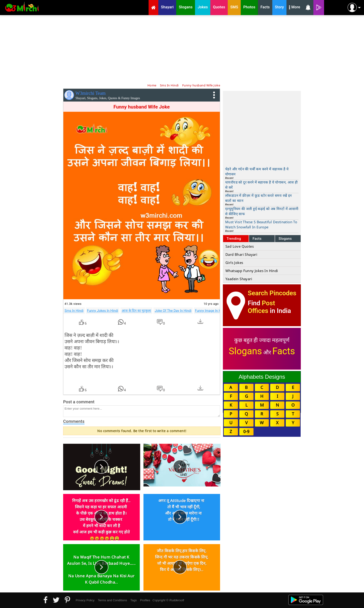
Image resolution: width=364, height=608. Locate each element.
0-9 (246, 431)
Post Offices (261, 307)
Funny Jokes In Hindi (103, 311)
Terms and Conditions (112, 600)
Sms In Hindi (74, 311)
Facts (257, 239)
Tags (134, 600)
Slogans (285, 239)
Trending (234, 239)
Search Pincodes (272, 293)
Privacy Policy (85, 600)
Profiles (145, 600)
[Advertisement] (182, 49)
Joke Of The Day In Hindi (173, 311)
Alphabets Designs (262, 377)
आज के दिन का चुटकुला (136, 311)
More (295, 8)
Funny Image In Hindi (211, 311)
